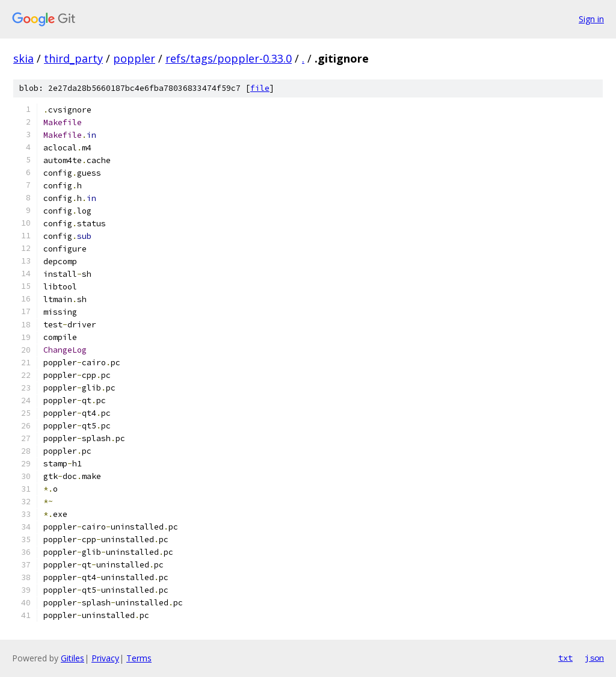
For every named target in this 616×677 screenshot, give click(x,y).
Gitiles (72, 658)
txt (565, 658)
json (594, 658)
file (260, 88)
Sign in (591, 19)
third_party (73, 58)
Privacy (105, 658)
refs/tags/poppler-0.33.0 (229, 58)
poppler (134, 58)
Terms (139, 658)
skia (23, 58)
